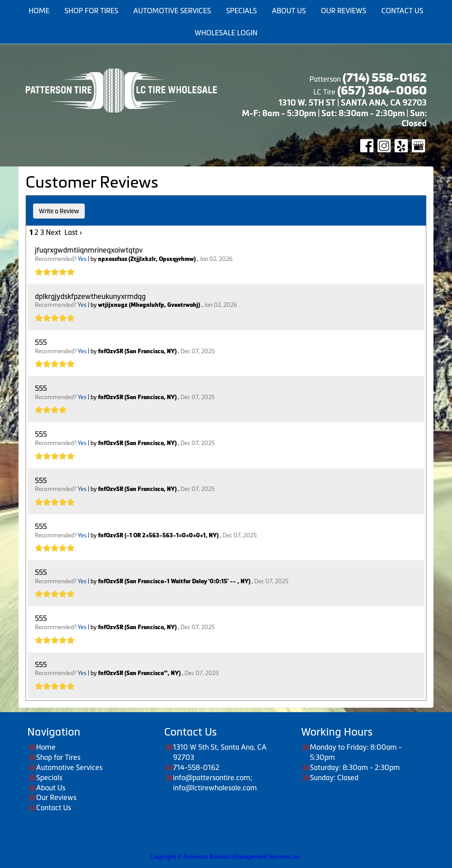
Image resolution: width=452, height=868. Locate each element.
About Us (51, 788)
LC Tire (324, 92)
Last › (73, 232)
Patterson (367, 79)
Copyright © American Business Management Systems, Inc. (226, 857)
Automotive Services (69, 767)
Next (53, 232)
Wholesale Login (226, 33)
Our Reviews (56, 797)
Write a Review (59, 211)
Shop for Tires (58, 757)
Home (46, 747)
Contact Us (54, 808)
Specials (49, 777)
